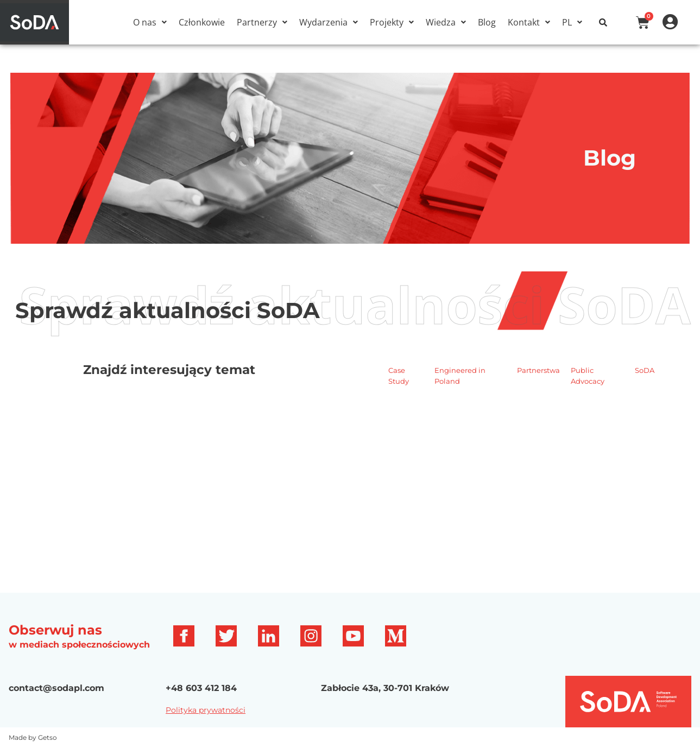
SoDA (645, 370)
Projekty (392, 22)
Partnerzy (262, 22)
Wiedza (446, 22)
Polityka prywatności (206, 710)
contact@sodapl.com (56, 688)
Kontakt (529, 22)
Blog (487, 22)
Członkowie (202, 22)
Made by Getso (33, 737)
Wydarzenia (329, 22)
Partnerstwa (538, 370)
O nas (150, 22)
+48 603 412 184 (201, 688)
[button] (150, 22)
